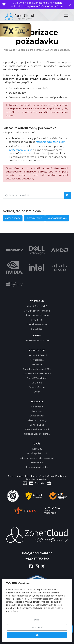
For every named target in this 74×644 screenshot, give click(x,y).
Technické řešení (37, 355)
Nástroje (37, 411)
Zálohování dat (37, 387)
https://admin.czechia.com (50, 142)
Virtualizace (37, 360)
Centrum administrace (30, 50)
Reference (37, 462)
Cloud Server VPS (37, 306)
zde (60, 6)
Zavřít (37, 620)
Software (37, 364)
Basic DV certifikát (37, 378)
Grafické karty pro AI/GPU (37, 369)
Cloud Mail (37, 320)
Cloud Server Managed (37, 311)
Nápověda (10, 50)
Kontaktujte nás (57, 218)
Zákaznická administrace (37, 374)
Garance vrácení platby (37, 434)
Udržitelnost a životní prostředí (37, 458)
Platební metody (37, 420)
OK (37, 635)
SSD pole (37, 383)
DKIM (37, 392)
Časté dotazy (13, 218)
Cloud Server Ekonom (37, 315)
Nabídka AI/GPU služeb (37, 340)
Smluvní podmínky (37, 467)
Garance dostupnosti (37, 429)
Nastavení (37, 627)
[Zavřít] (70, 5)
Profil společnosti (37, 453)
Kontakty (37, 449)
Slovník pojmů (34, 218)
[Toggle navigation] (69, 16)
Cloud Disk (37, 329)
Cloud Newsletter (37, 324)
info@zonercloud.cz (20, 150)
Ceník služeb (37, 425)
